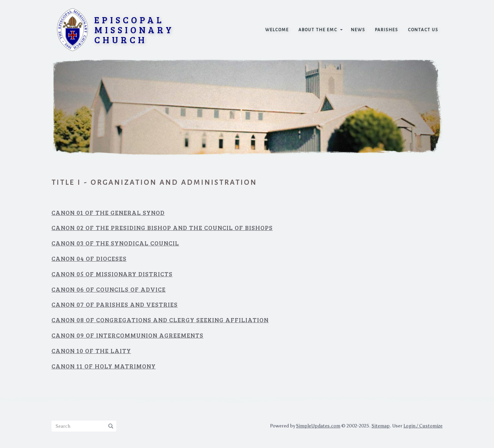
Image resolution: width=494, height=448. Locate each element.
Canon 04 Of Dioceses (89, 258)
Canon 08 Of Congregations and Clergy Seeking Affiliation (160, 320)
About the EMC (318, 30)
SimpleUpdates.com (318, 426)
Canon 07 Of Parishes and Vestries (115, 304)
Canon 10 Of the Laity (91, 351)
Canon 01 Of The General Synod (108, 213)
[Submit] (111, 426)
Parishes (387, 30)
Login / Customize (423, 426)
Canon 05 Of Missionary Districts (112, 274)
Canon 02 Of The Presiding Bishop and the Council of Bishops (162, 228)
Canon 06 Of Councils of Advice (109, 289)
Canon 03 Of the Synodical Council (115, 243)
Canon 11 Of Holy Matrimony (104, 366)
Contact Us (423, 30)
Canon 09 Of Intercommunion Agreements (127, 335)
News (358, 30)
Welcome (277, 30)
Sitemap (381, 426)
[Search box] (84, 426)
